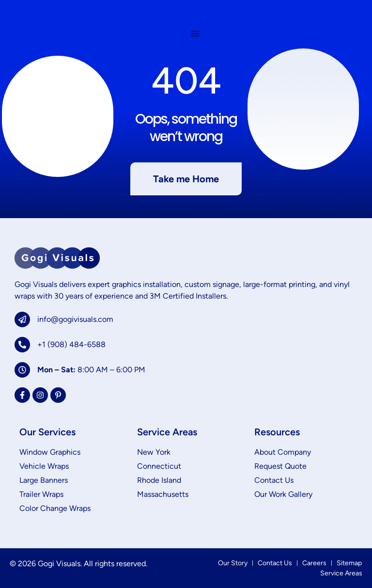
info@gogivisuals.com (75, 319)
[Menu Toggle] (195, 35)
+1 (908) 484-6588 (71, 344)
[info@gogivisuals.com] (22, 319)
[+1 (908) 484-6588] (22, 345)
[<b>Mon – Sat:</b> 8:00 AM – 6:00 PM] (22, 370)
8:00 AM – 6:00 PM (91, 370)
